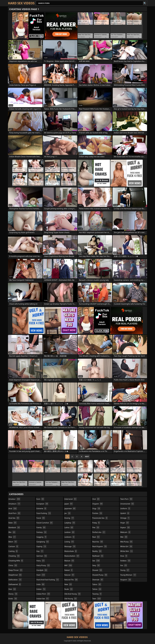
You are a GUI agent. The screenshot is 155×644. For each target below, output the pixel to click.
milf (68, 565)
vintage (125, 518)
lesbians (70, 537)
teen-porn (126, 499)
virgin (125, 523)
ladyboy (70, 523)
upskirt (125, 513)
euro (40, 499)
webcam (125, 532)
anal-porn (15, 513)
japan (69, 504)
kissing (69, 518)
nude (69, 589)
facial (41, 518)
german (42, 556)
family (41, 527)
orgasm (98, 504)
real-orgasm (100, 546)
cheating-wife (16, 561)
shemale (98, 580)
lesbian (70, 532)
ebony (13, 594)
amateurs (14, 504)
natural (69, 575)
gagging (42, 537)
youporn (126, 580)
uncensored (127, 504)
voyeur (125, 527)
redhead (98, 556)
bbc (12, 532)
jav (68, 513)
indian (41, 589)
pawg (96, 523)
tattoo (97, 589)
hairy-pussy (43, 565)
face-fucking (44, 513)
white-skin (127, 551)
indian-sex (43, 599)
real (96, 537)
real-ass (98, 542)
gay (40, 551)
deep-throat (16, 570)
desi (12, 589)
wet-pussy (126, 542)
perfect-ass (99, 532)
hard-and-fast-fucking (48, 580)
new (68, 584)
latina (69, 527)
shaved (97, 570)
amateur (14, 499)
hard (41, 575)
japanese (70, 508)
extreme (41, 508)
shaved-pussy (100, 575)
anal (13, 508)
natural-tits (71, 580)
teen (97, 599)
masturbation (72, 556)
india (41, 584)
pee (96, 527)
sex (96, 561)
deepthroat (15, 575)
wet (124, 537)
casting (13, 551)
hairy (41, 561)
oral (96, 499)
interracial (71, 499)
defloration (15, 580)
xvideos (125, 561)
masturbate (71, 551)
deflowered (15, 584)
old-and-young (73, 594)
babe (13, 523)
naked (69, 570)
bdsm (13, 542)
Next (87, 456)
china (13, 565)
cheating (14, 556)
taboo (97, 584)
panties (97, 513)
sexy (96, 565)
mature (69, 561)
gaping (41, 546)
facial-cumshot (45, 523)
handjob (42, 570)
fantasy (42, 532)
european (42, 504)
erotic (13, 599)
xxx (124, 565)
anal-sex (14, 518)
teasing (97, 594)
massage (70, 546)
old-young (71, 599)
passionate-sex (100, 518)
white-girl (126, 546)
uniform (125, 508)
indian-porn (43, 594)
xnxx (124, 556)
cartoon (13, 546)
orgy (96, 508)
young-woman (128, 575)
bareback (14, 527)
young (125, 570)
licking (69, 542)
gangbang (43, 542)
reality (97, 551)
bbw (12, 537)
